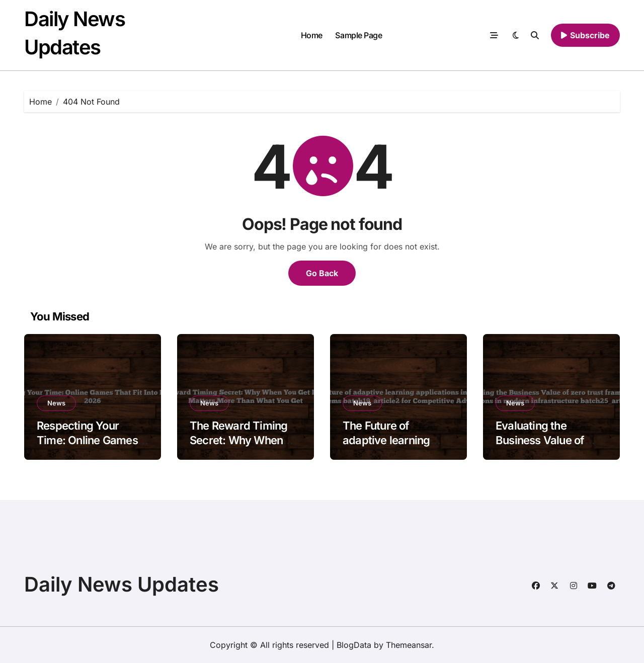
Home (312, 35)
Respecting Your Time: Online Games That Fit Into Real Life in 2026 (89, 447)
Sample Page (358, 35)
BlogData (354, 645)
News (56, 403)
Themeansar (409, 645)
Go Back (322, 273)
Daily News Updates (122, 584)
